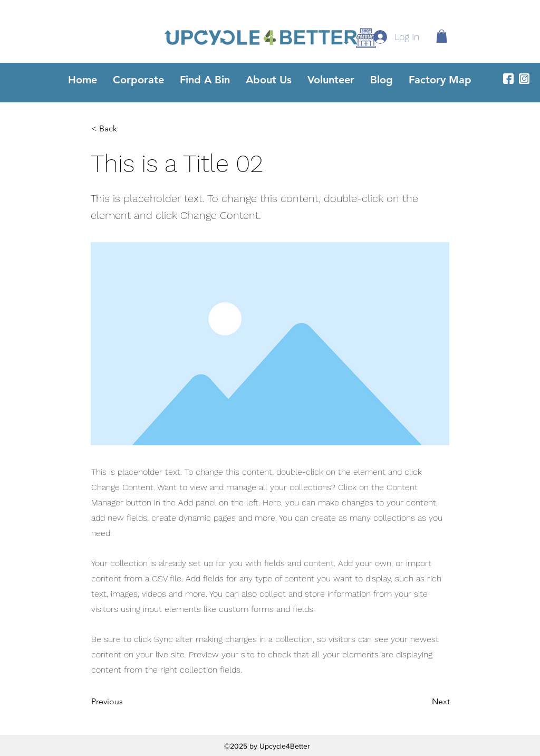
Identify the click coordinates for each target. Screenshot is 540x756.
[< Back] (126, 129)
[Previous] (126, 702)
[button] (442, 36)
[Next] (423, 702)
